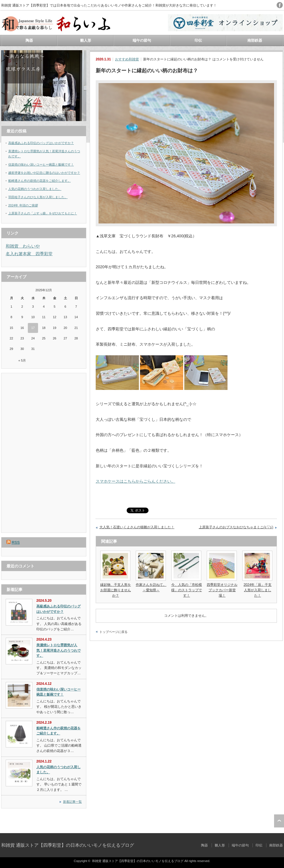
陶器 (29, 40)
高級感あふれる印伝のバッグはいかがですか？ (41, 143)
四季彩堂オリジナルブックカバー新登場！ (222, 590)
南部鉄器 (255, 40)
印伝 (198, 40)
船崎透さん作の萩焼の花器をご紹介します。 (39, 181)
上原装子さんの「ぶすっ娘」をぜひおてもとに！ (43, 213)
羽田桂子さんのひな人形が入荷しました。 (38, 197)
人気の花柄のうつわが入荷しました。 (35, 189)
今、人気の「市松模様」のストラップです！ (187, 590)
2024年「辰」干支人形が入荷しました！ (258, 590)
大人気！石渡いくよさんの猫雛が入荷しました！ (137, 527)
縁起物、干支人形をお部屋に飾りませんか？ (116, 590)
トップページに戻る (113, 632)
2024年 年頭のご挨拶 (23, 205)
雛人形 (86, 40)
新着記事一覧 (72, 802)
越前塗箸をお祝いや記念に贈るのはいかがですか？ (44, 173)
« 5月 (22, 360)
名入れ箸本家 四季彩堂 (29, 254)
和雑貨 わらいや (23, 246)
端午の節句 (142, 40)
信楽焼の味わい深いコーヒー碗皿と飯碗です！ (41, 164)
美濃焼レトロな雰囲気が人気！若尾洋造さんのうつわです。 (59, 650)
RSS (16, 542)
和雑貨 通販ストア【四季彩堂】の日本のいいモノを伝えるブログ (68, 845)
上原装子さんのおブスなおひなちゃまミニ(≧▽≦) (236, 527)
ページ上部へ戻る (279, 821)
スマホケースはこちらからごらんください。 (135, 481)
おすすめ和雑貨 (127, 59)
